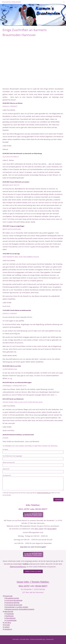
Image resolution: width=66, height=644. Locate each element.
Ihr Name (5, 449)
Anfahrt (7, 627)
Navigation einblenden (11, 2)
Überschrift (6, 469)
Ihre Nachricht (7, 475)
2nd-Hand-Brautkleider (14, 600)
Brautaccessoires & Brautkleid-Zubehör (20, 609)
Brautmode (8, 596)
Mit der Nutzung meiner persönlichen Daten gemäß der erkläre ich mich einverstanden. (31, 494)
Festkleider (10, 614)
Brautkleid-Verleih (13, 598)
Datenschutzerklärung (44, 493)
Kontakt (7, 625)
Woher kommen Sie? (9, 462)
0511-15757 (39, 529)
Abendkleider (11, 618)
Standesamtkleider (13, 603)
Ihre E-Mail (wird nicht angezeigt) (12, 456)
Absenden (58, 500)
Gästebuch (8, 629)
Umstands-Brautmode (14, 605)
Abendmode (9, 611)
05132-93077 (52, 529)
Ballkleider (10, 616)
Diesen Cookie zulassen (33, 571)
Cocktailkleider (11, 620)
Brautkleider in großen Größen (17, 607)
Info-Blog (8, 623)
